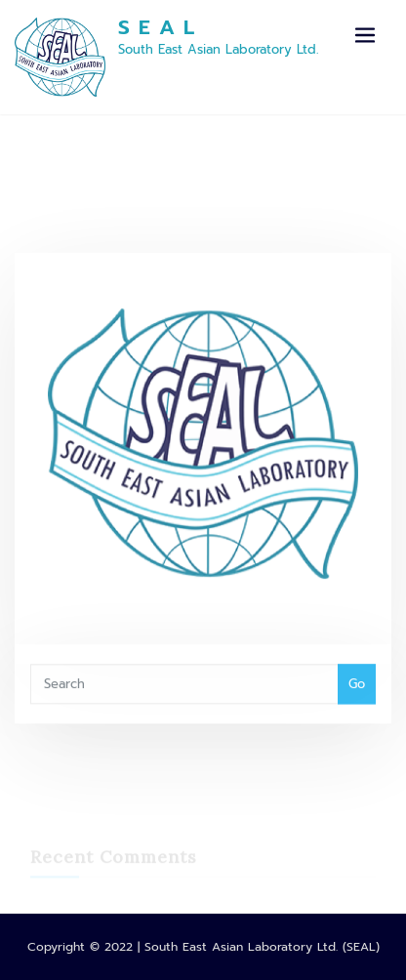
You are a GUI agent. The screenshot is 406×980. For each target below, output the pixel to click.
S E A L (157, 27)
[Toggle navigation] (365, 36)
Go (357, 692)
